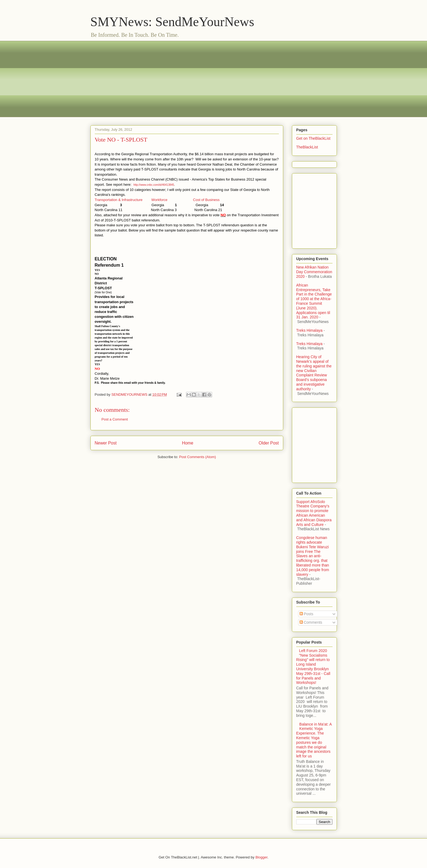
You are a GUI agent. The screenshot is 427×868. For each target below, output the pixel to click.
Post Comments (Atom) (198, 457)
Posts (306, 614)
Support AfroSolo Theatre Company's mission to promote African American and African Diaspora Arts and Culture (314, 513)
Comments (311, 622)
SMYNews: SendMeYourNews (172, 22)
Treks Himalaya (309, 330)
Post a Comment (115, 419)
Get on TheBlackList (313, 138)
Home (188, 443)
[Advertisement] (214, 79)
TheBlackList (307, 147)
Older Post (269, 443)
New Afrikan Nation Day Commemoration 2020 (314, 272)
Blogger (261, 857)
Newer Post (106, 443)
